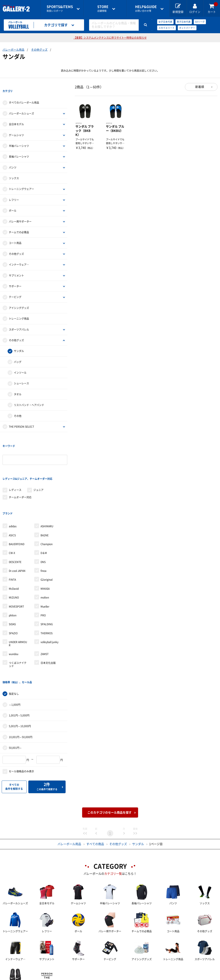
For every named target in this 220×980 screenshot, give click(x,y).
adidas (13, 492)
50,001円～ (15, 705)
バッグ (18, 353)
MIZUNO (14, 563)
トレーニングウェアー (21, 181)
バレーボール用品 (13, 50)
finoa (43, 537)
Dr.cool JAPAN (17, 537)
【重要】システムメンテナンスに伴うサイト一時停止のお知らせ (110, 38)
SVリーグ (200, 22)
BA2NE (45, 501)
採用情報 (144, 970)
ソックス (14, 170)
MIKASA (45, 554)
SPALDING (47, 590)
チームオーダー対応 (20, 471)
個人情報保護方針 (177, 970)
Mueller (45, 572)
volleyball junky (49, 608)
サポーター (15, 278)
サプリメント (16, 267)
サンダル (19, 343)
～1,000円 (15, 662)
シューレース (21, 375)
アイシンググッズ (19, 299)
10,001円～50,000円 (21, 694)
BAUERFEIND (17, 510)
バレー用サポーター (20, 213)
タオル (18, 386)
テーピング (15, 289)
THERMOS (47, 599)
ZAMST (45, 620)
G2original (47, 545)
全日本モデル (16, 116)
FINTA (12, 545)
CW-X (12, 519)
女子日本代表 (165, 22)
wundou (14, 620)
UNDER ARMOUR (18, 609)
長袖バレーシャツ (19, 148)
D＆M (44, 519)
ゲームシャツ (16, 127)
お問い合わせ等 (146, 9)
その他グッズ (39, 50)
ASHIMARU (47, 492)
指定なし (14, 651)
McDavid (14, 554)
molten (45, 563)
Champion (47, 510)
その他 (18, 407)
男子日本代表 (184, 22)
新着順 (200, 87)
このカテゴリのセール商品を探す (109, 770)
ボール (13, 202)
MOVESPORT (16, 572)
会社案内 (116, 970)
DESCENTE (15, 528)
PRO (43, 581)
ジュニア (38, 464)
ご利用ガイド (46, 970)
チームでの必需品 (19, 224)
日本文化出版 (48, 629)
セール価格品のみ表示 (21, 729)
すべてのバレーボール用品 (24, 94)
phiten (13, 581)
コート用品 (15, 235)
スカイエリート (167, 28)
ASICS (12, 501)
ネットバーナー (187, 28)
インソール (20, 364)
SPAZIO (13, 599)
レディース (15, 464)
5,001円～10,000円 (20, 683)
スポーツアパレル (19, 321)
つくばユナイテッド (18, 630)
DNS (43, 528)
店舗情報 (103, 9)
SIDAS (12, 590)
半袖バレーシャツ (19, 137)
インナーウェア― (19, 256)
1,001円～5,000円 (19, 673)
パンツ (13, 159)
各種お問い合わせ (83, 970)
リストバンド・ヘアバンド (29, 396)
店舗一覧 (16, 970)
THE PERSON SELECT (21, 418)
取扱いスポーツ (60, 9)
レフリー (14, 191)
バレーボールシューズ (21, 105)
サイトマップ (19, 977)
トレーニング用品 (19, 310)
